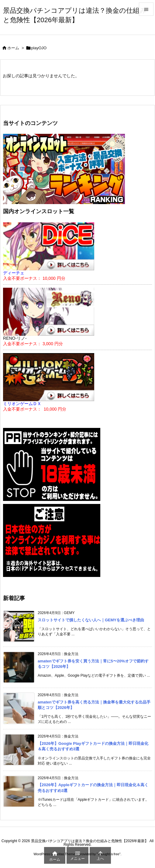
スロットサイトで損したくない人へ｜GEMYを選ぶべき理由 (91, 620)
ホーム (13, 48)
